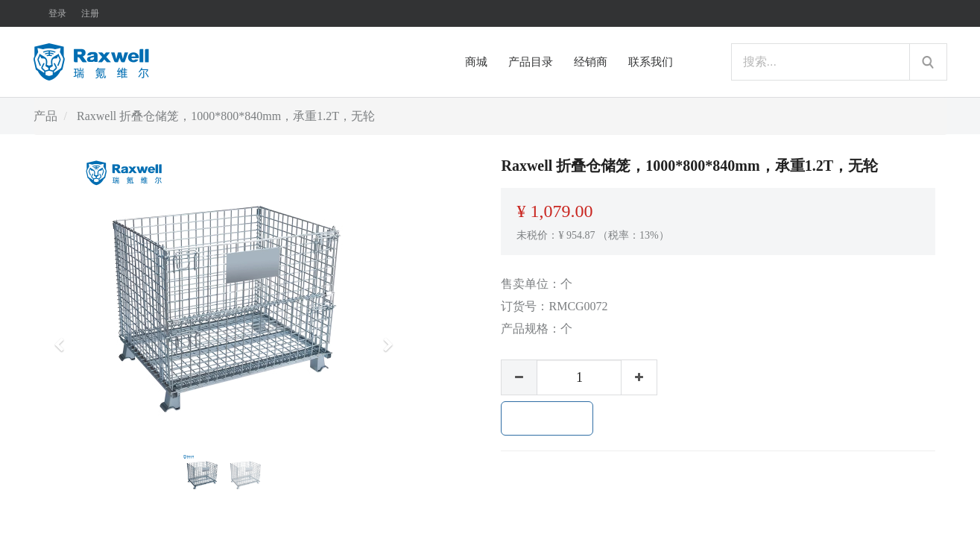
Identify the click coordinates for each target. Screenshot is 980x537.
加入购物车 (547, 418)
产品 (45, 116)
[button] (64, 338)
